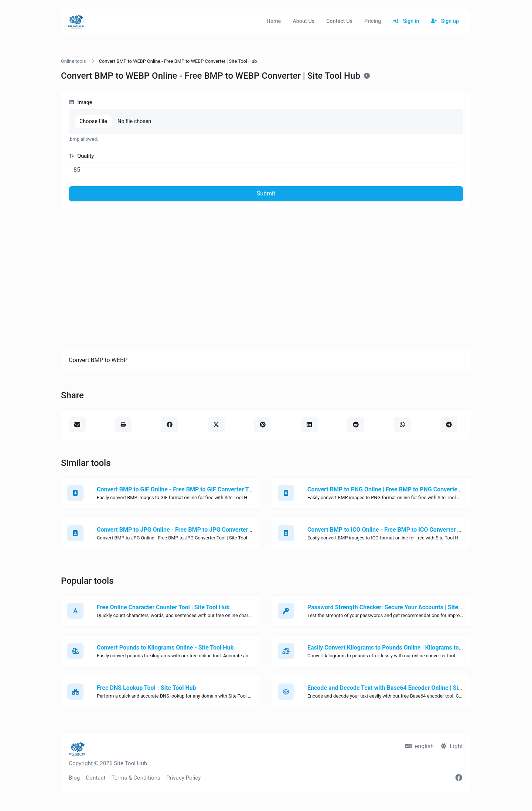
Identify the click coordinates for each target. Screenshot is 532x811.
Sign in (406, 21)
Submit (266, 193)
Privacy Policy (184, 778)
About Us (303, 21)
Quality (81, 156)
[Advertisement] (266, 279)
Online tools (74, 61)
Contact (96, 778)
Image (81, 103)
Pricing (373, 21)
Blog (74, 778)
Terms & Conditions (136, 778)
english (420, 746)
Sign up (445, 21)
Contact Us (339, 21)
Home (274, 21)
